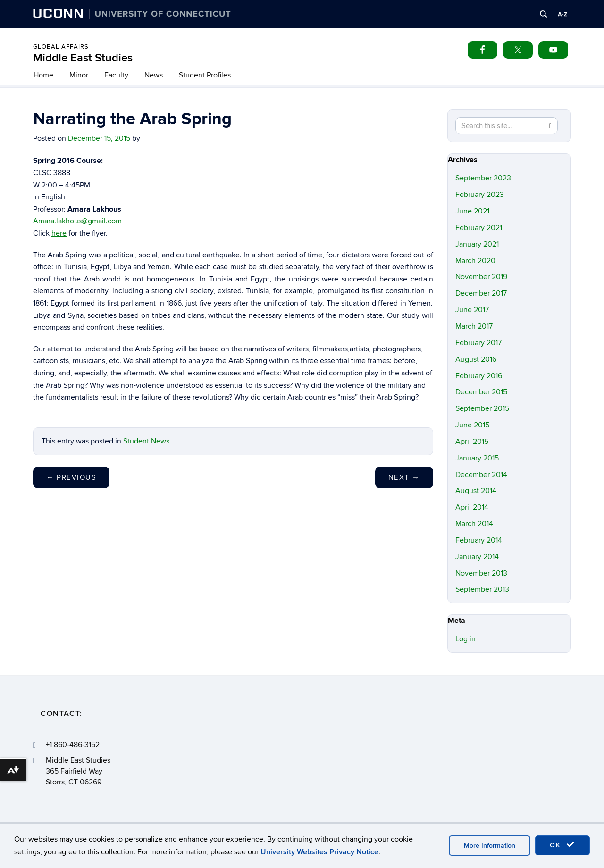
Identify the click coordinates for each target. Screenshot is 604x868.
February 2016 (479, 376)
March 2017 (474, 326)
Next (404, 477)
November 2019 (481, 277)
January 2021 (477, 244)
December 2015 (481, 392)
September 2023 (483, 178)
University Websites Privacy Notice (319, 852)
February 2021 (479, 228)
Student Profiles (205, 75)
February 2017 (478, 343)
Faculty (116, 75)
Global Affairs (61, 47)
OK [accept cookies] (562, 845)
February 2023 (480, 195)
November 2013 (481, 573)
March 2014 (474, 524)
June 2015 (472, 425)
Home (43, 75)
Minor (79, 75)
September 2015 (482, 408)
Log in (466, 639)
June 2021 (472, 211)
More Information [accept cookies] (490, 846)
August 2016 (476, 359)
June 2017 (472, 310)
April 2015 (472, 442)
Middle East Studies (83, 58)
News (154, 75)
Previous (71, 477)
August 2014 (476, 491)
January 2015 (477, 458)
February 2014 (479, 540)
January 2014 (477, 557)
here (59, 233)
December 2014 (481, 475)
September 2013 (482, 589)
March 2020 (475, 261)
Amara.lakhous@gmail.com (77, 221)
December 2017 (481, 293)
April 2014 (472, 507)
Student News (146, 441)
